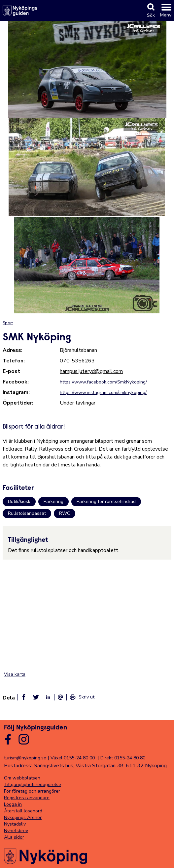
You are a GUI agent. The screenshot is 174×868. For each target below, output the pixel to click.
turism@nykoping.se (25, 758)
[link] (82, 697)
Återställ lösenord (23, 811)
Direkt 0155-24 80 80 (123, 758)
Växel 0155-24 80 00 (73, 758)
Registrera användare (27, 798)
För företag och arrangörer (32, 791)
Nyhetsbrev (16, 831)
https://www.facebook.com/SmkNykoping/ (103, 382)
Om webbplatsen (22, 778)
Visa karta (15, 674)
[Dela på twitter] (36, 697)
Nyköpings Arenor (23, 817)
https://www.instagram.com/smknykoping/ (103, 393)
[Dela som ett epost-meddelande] (60, 697)
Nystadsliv (15, 824)
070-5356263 (77, 361)
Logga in (13, 804)
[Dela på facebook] (24, 697)
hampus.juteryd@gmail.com (91, 371)
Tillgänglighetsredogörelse (33, 785)
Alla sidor (14, 837)
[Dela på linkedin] (48, 697)
